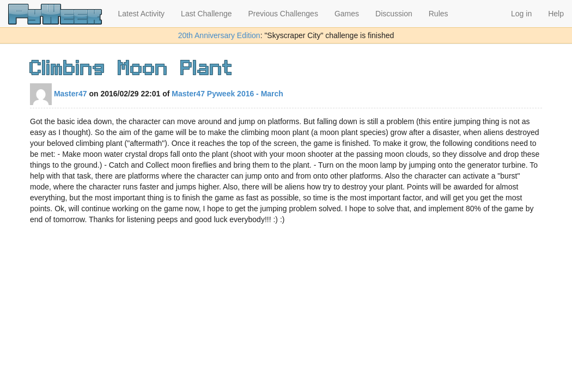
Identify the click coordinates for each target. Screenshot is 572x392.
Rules (439, 14)
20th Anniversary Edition (219, 35)
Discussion (394, 14)
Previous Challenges (283, 14)
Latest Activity (142, 14)
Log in (521, 14)
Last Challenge (206, 14)
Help (556, 14)
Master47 (59, 94)
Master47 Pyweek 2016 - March (227, 94)
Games (347, 14)
